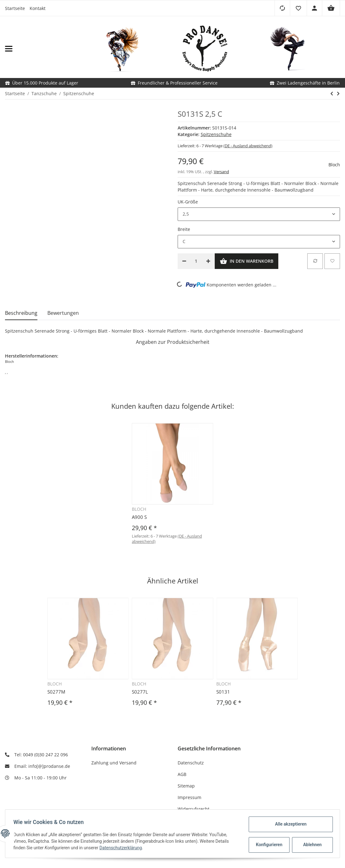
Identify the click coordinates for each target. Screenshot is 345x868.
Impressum (189, 797)
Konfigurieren (268, 845)
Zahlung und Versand (114, 763)
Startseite (15, 8)
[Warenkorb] (331, 8)
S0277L (140, 692)
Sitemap (186, 786)
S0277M (56, 692)
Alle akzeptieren (289, 824)
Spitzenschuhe (216, 134)
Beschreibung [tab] (21, 313)
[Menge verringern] (184, 261)
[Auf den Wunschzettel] (332, 261)
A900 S (139, 517)
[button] (298, 8)
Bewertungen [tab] (63, 313)
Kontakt (38, 8)
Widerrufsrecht (194, 809)
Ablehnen (311, 845)
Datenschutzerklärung (122, 848)
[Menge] (196, 261)
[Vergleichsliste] (282, 8)
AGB (182, 774)
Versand (221, 172)
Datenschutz (191, 763)
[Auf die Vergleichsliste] (315, 261)
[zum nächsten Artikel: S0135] (338, 94)
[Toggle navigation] (55, 49)
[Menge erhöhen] (208, 261)
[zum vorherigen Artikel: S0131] (332, 94)
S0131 (223, 692)
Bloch (334, 165)
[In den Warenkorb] (247, 261)
